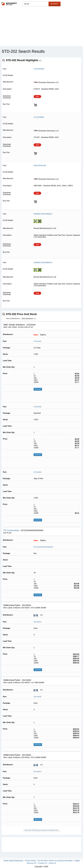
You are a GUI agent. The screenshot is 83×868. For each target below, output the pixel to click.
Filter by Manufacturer (13, 318)
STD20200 (38, 341)
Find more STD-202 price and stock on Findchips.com (42, 830)
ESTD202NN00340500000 (43, 547)
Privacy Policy (30, 861)
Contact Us (43, 863)
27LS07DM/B (39, 117)
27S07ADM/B (39, 69)
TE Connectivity (12, 530)
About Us (52, 863)
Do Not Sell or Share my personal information (55, 861)
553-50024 (38, 622)
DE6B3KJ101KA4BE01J (43, 214)
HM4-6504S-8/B (40, 166)
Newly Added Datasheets (13, 861)
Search (54, 4)
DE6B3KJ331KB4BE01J (43, 263)
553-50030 (38, 697)
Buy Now (38, 389)
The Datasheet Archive (9, 4)
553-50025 (38, 772)
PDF (37, 97)
